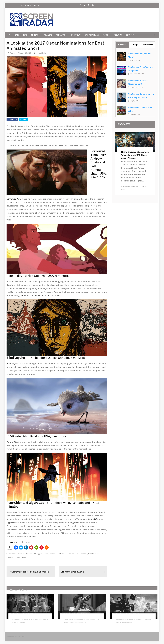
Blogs (106, 35)
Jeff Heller (43, 53)
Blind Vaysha (62, 554)
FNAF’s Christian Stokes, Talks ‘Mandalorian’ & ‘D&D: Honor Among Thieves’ (135, 155)
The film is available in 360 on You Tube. (41, 295)
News (25, 35)
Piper (24, 558)
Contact (130, 35)
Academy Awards (49, 554)
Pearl (18, 558)
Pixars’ (13, 442)
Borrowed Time (74, 554)
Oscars (84, 554)
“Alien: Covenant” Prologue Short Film (31, 572)
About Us (118, 35)
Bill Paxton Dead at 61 (73, 572)
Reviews (36, 35)
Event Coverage (92, 35)
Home (16, 35)
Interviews (76, 35)
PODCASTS (61, 35)
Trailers (48, 35)
